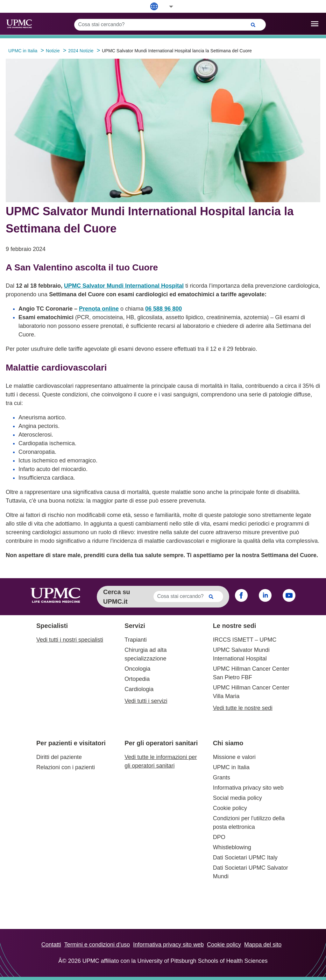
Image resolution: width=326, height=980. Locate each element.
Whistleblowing (232, 847)
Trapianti (135, 640)
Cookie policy (230, 808)
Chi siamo (228, 743)
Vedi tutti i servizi (146, 701)
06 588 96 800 (163, 309)
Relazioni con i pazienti (66, 767)
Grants (222, 777)
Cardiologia (139, 689)
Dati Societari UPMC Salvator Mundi (251, 872)
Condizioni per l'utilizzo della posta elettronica (249, 823)
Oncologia (137, 669)
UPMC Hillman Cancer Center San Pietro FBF (251, 673)
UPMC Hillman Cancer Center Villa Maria (251, 692)
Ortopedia (137, 679)
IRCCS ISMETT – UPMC (245, 640)
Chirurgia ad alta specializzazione (145, 654)
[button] (167, 7)
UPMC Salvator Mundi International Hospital (124, 286)
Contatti (51, 945)
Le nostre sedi (235, 626)
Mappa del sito (263, 945)
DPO (219, 837)
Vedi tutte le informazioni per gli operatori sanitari (161, 761)
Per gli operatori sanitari (161, 743)
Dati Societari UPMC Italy (245, 858)
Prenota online (99, 309)
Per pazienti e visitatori (71, 743)
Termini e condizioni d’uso (97, 945)
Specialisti (52, 626)
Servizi (135, 626)
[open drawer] (315, 24)
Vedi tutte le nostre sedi (243, 708)
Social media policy (237, 798)
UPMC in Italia (231, 767)
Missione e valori (234, 757)
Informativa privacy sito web (248, 788)
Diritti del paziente (59, 757)
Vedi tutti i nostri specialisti (70, 640)
